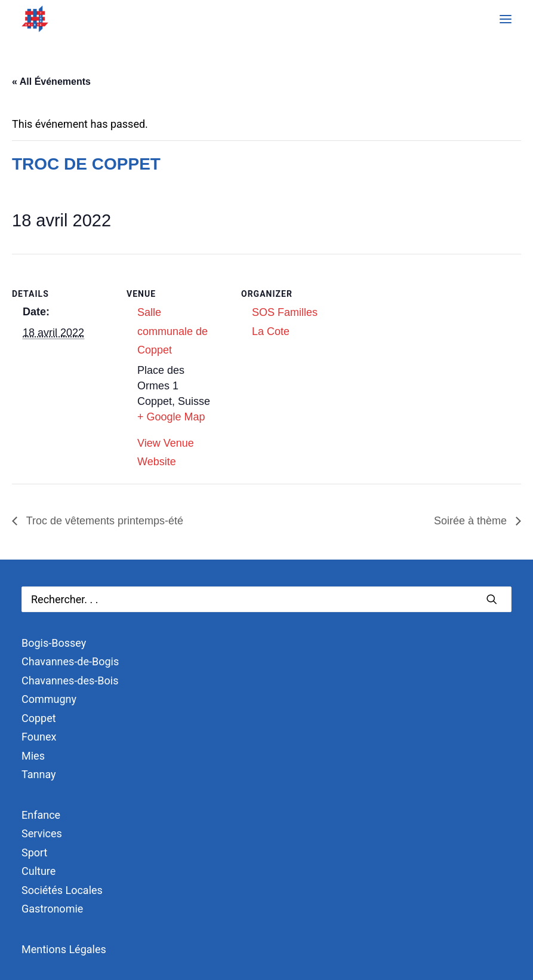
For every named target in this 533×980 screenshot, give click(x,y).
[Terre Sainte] (35, 19)
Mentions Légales (64, 949)
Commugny (49, 699)
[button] (506, 19)
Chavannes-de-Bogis (70, 661)
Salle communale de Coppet (172, 331)
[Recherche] (266, 599)
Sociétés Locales (62, 890)
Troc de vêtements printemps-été (103, 521)
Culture (38, 871)
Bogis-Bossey (54, 643)
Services (42, 833)
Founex (39, 737)
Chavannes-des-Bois (70, 681)
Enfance (41, 815)
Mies (33, 756)
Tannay (39, 774)
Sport (35, 852)
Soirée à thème (472, 521)
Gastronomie (52, 909)
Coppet (39, 718)
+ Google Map (171, 417)
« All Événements (51, 82)
